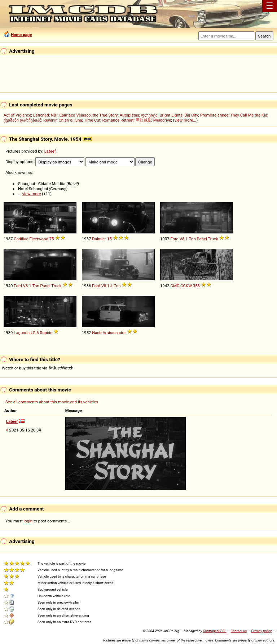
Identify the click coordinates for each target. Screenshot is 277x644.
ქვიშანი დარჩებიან (23, 120)
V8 (182, 239)
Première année (214, 115)
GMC (175, 286)
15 (109, 239)
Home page (21, 35)
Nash (97, 333)
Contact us (239, 631)
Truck (213, 239)
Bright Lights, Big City (179, 115)
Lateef (50, 151)
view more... (185, 120)
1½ (110, 286)
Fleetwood (39, 239)
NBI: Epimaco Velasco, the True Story (84, 115)
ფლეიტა (149, 115)
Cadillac (21, 239)
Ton (192, 239)
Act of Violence (17, 115)
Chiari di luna (70, 120)
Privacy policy (261, 631)
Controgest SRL (214, 631)
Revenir (50, 120)
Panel (202, 239)
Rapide (46, 333)
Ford (174, 239)
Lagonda (22, 333)
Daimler (99, 239)
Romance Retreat (118, 120)
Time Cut (92, 120)
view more (32, 194)
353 (196, 286)
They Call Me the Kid (249, 115)
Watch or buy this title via (38, 368)
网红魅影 (144, 120)
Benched (41, 115)
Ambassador (114, 333)
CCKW (186, 286)
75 (52, 239)
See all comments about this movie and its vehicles (52, 402)
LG (33, 333)
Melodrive (162, 120)
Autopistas (129, 115)
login (28, 521)
